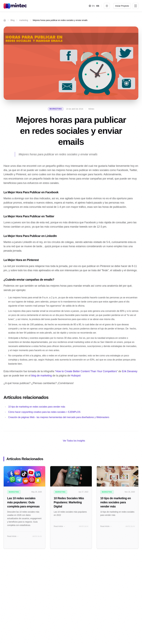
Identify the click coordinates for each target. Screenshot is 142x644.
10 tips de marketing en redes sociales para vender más (37, 407)
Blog (13, 20)
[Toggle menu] (136, 6)
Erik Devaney (130, 371)
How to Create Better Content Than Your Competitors (86, 371)
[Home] (5, 20)
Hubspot (76, 376)
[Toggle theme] (107, 6)
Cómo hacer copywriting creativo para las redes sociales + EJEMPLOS (44, 412)
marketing (24, 20)
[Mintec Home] (15, 6)
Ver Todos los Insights (74, 441)
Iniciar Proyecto (122, 6)
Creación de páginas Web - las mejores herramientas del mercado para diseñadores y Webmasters (59, 417)
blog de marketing (41, 376)
